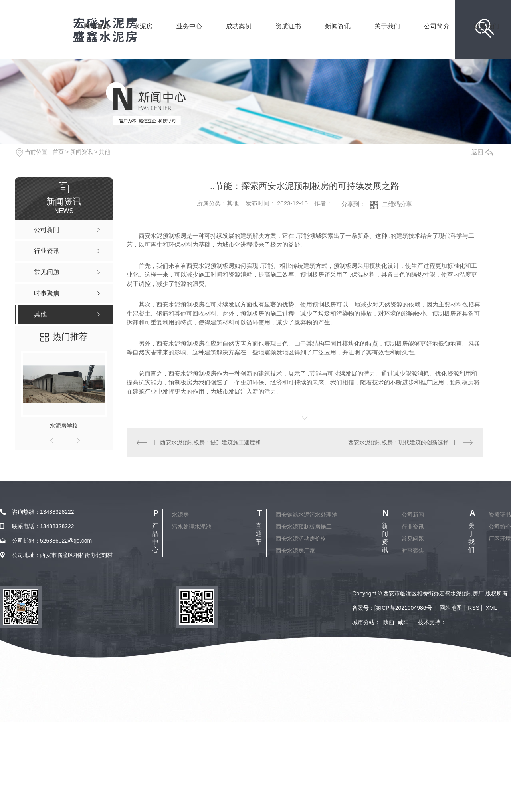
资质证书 (288, 37)
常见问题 (413, 539)
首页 (58, 152)
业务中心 (189, 37)
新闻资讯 (338, 37)
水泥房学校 (64, 426)
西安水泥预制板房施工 (304, 527)
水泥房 (143, 37)
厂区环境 (500, 539)
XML (491, 608)
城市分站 (363, 622)
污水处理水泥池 (192, 527)
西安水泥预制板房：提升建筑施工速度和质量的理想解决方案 (215, 442)
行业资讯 (413, 527)
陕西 (389, 622)
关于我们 (387, 37)
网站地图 (451, 608)
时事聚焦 (413, 551)
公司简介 (437, 37)
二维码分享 (397, 204)
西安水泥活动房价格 (301, 539)
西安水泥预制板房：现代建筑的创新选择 (398, 442)
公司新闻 (413, 515)
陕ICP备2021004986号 (403, 608)
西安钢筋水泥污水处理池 (307, 515)
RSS (474, 608)
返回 (482, 152)
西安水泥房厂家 (295, 551)
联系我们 (486, 37)
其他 (105, 152)
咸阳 (403, 622)
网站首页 (97, 37)
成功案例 (239, 37)
